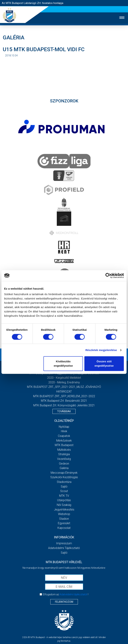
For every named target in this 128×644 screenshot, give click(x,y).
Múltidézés (64, 450)
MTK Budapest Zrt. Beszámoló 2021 (64, 401)
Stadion (64, 519)
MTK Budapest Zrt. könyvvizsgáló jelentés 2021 (64, 405)
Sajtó (64, 487)
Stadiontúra (64, 482)
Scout (64, 491)
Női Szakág (64, 505)
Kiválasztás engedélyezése (63, 363)
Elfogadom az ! (66, 594)
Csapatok (64, 436)
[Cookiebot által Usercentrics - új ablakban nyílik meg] (108, 276)
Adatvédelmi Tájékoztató (64, 548)
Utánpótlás (64, 500)
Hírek (64, 431)
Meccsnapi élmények (64, 473)
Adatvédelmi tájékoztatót (73, 594)
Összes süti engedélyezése (104, 363)
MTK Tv (64, 496)
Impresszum (64, 543)
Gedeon (64, 464)
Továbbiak (64, 411)
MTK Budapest (64, 445)
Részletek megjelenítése (101, 350)
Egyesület (64, 523)
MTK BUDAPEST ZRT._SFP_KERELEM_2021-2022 (64, 396)
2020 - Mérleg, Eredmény (64, 382)
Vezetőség (64, 459)
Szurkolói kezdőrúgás (64, 477)
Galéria (64, 468)
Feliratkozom (64, 602)
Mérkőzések (64, 441)
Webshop (64, 514)
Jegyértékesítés (64, 510)
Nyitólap (64, 427)
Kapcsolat (64, 528)
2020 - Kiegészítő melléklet (64, 378)
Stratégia (64, 454)
